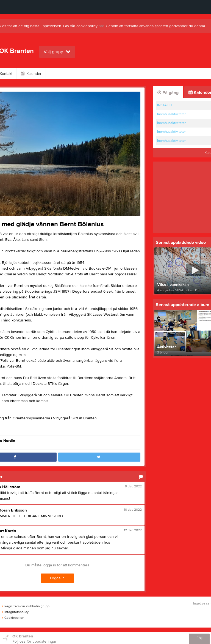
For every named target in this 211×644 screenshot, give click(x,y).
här (101, 26)
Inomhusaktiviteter (171, 114)
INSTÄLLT (165, 105)
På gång (168, 93)
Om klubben (112, 74)
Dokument (170, 74)
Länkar (141, 74)
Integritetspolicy (15, 612)
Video (82, 74)
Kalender (31, 74)
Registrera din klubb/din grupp (26, 606)
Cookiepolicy (13, 618)
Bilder (58, 74)
